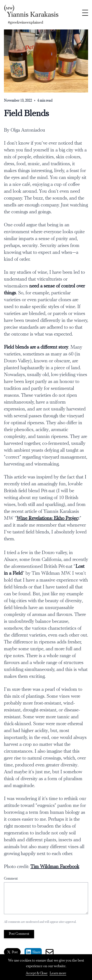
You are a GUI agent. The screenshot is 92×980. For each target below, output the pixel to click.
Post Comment (19, 934)
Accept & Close (37, 973)
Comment (11, 879)
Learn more (58, 973)
